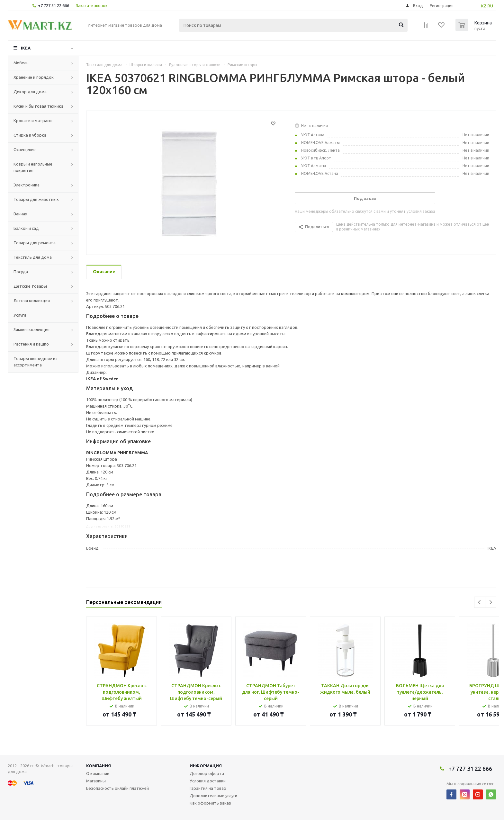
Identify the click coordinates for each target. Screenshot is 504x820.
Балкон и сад (26, 228)
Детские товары (30, 286)
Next (491, 602)
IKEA (26, 48)
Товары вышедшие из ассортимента (36, 362)
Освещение (25, 149)
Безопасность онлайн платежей (117, 788)
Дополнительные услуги (213, 796)
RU (490, 6)
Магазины (96, 781)
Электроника (27, 185)
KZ (484, 6)
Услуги (20, 315)
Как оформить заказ (210, 803)
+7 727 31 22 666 (54, 5)
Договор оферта (207, 773)
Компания (99, 766)
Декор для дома (30, 92)
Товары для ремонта (35, 243)
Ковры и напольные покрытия (33, 167)
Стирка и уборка (30, 135)
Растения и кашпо (31, 344)
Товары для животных (36, 199)
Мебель (21, 63)
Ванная (20, 214)
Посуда (21, 272)
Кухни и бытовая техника (38, 106)
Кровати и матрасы (33, 121)
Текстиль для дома (33, 257)
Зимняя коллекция (32, 329)
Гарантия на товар (208, 788)
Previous (480, 602)
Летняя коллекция (32, 301)
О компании (98, 773)
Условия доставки (208, 781)
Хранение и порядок (34, 77)
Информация (206, 766)
